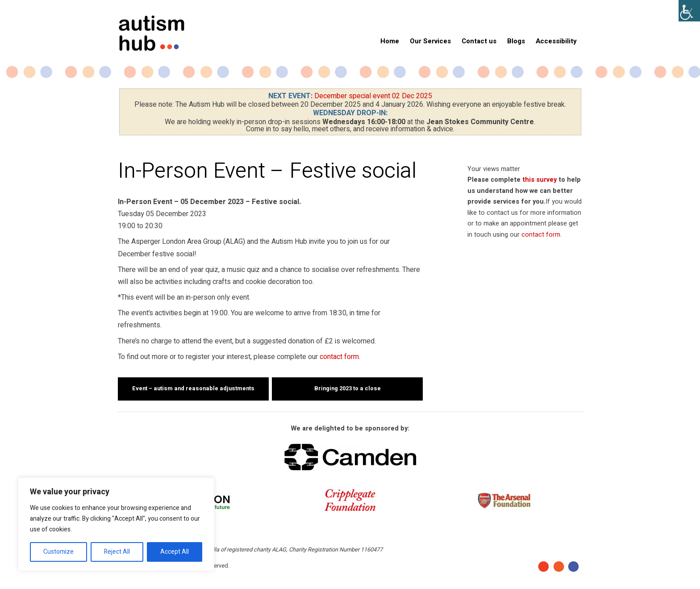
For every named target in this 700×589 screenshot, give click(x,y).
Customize (58, 552)
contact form (339, 357)
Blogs (516, 41)
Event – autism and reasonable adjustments (193, 388)
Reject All (117, 552)
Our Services (430, 41)
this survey (540, 180)
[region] (116, 524)
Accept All (175, 552)
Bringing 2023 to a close (348, 388)
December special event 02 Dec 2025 (373, 96)
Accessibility (556, 41)
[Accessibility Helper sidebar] (689, 11)
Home (390, 41)
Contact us (479, 41)
